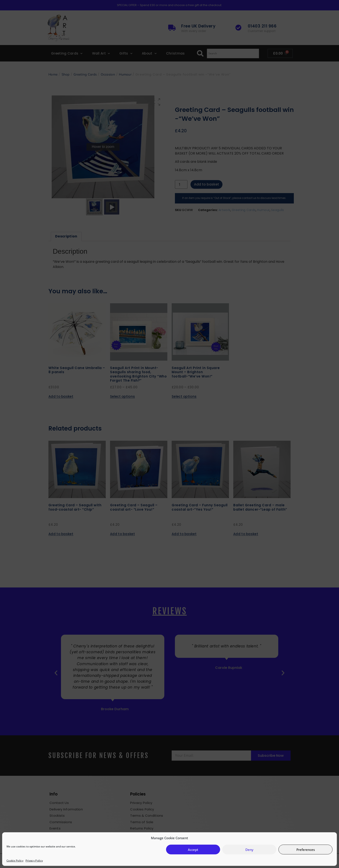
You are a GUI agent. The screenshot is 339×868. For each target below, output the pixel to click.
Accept (193, 850)
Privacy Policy (34, 861)
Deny (249, 850)
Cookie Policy (15, 861)
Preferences (306, 850)
